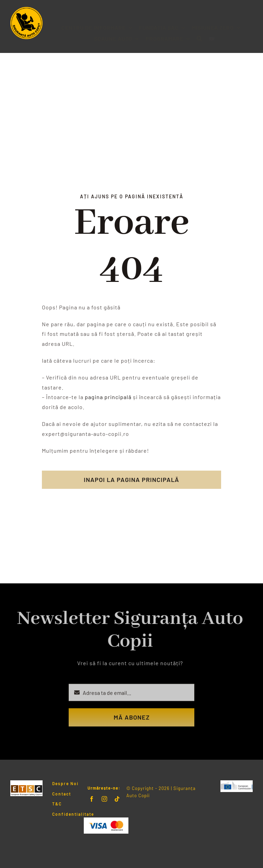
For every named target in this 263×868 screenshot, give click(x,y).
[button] (199, 33)
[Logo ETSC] (26, 783)
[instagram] (105, 799)
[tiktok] (117, 799)
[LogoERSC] (237, 783)
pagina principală (108, 397)
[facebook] (92, 799)
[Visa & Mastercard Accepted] (106, 820)
